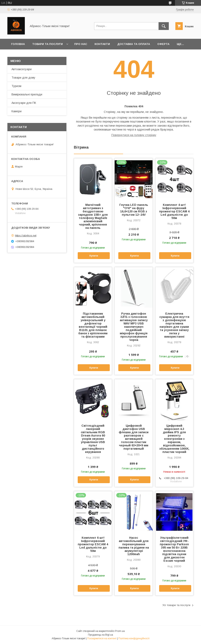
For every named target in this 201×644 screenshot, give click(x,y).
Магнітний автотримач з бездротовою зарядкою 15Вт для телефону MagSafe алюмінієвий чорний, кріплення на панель (93, 216)
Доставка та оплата (134, 44)
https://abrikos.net (26, 235)
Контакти (102, 44)
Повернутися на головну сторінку (134, 135)
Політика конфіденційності (134, 638)
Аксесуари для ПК (24, 103)
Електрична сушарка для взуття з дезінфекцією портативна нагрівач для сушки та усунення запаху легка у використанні (174, 325)
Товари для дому (23, 78)
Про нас (81, 44)
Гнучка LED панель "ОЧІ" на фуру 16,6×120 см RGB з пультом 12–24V (134, 210)
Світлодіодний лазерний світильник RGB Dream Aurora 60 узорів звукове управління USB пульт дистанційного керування (93, 439)
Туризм (16, 86)
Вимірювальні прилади (27, 94)
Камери (17, 111)
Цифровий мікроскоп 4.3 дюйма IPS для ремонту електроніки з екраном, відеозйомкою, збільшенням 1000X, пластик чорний (174, 439)
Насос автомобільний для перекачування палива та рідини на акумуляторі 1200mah (134, 546)
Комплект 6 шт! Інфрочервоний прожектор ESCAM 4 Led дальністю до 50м (93, 544)
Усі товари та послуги (176, 605)
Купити (94, 256)
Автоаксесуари (22, 69)
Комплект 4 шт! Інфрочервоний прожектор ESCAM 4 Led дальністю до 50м (174, 211)
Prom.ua (120, 631)
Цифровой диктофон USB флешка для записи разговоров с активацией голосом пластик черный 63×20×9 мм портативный (134, 437)
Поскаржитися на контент (102, 638)
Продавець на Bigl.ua (100, 635)
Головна (18, 44)
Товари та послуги (47, 44)
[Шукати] (164, 26)
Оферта (163, 44)
